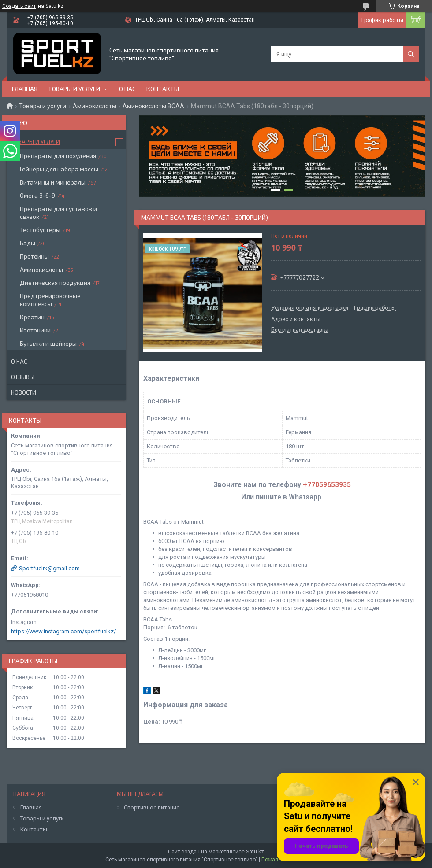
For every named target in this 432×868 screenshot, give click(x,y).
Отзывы (23, 377)
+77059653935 (327, 485)
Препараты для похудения (58, 156)
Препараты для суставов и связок (58, 212)
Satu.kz (255, 852)
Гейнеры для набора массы (59, 169)
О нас (127, 89)
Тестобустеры (40, 230)
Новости (24, 392)
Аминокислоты (95, 106)
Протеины (34, 256)
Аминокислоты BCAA (153, 106)
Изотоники (35, 330)
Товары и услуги (74, 89)
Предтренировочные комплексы (50, 300)
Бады (28, 243)
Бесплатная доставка (300, 330)
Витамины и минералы (53, 182)
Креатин (32, 317)
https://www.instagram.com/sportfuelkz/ (63, 631)
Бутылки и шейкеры (48, 343)
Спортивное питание (152, 807)
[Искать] (411, 54)
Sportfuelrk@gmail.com (49, 568)
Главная (25, 89)
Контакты (163, 89)
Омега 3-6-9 (37, 195)
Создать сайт (19, 6)
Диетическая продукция (55, 283)
